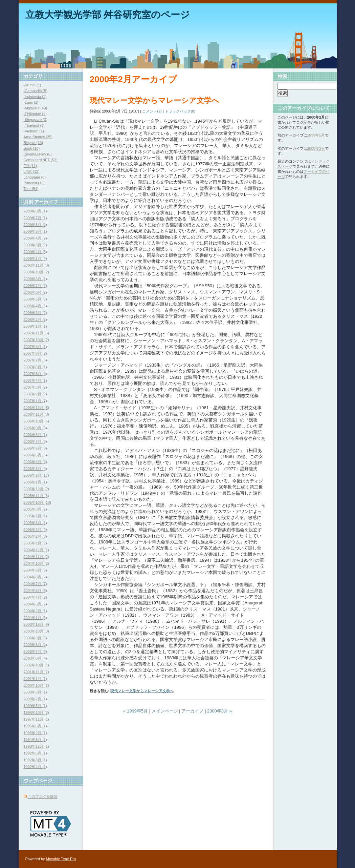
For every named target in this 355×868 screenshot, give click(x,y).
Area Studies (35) (38, 137)
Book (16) (32, 148)
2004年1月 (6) (35, 618)
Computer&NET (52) (41, 160)
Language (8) (35, 177)
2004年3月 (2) (35, 604)
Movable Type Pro (61, 859)
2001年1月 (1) (35, 679)
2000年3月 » (219, 711)
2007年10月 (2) (36, 340)
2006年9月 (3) (35, 428)
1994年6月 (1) (35, 740)
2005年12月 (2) (36, 489)
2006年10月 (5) (36, 421)
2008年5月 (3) (35, 299)
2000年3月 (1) (35, 692)
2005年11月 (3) (36, 496)
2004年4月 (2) (35, 597)
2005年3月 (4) (35, 530)
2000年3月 (316, 148)
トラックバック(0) (180, 111)
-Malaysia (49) (36, 108)
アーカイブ (192, 711)
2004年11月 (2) (36, 557)
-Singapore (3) (36, 120)
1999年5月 (316, 135)
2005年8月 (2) (35, 509)
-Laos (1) (31, 102)
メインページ (165, 711)
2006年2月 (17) (36, 475)
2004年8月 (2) (35, 577)
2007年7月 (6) (35, 360)
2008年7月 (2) (35, 286)
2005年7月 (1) (35, 516)
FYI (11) (30, 166)
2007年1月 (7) (35, 401)
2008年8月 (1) (35, 279)
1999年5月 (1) (35, 706)
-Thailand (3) (34, 125)
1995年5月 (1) (35, 726)
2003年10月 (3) (36, 631)
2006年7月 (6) (35, 441)
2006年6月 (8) (35, 448)
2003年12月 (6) (36, 624)
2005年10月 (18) (37, 502)
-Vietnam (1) (34, 131)
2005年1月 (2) (35, 543)
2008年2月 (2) (35, 319)
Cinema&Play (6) (38, 154)
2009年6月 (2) (35, 225)
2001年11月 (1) (36, 672)
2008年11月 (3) (36, 265)
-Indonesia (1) (35, 97)
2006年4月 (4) (35, 462)
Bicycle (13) (33, 143)
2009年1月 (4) (35, 259)
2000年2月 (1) (35, 699)
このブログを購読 (43, 797)
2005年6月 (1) (35, 523)
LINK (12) (32, 171)
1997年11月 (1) (36, 719)
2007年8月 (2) (35, 353)
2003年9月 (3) (35, 638)
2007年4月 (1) (35, 380)
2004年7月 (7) (35, 584)
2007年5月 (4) (35, 374)
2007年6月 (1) (35, 367)
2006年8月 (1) (35, 435)
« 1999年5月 (136, 711)
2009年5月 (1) (35, 231)
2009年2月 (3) (35, 252)
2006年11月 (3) (36, 414)
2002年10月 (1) (36, 665)
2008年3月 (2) (35, 313)
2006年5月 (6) (35, 455)
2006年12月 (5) (36, 408)
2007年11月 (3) (36, 333)
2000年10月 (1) (36, 685)
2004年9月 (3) (35, 570)
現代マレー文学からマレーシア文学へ (154, 100)
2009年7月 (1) (35, 218)
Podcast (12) (34, 183)
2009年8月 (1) (35, 211)
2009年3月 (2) (35, 245)
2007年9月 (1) (35, 347)
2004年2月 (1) (35, 611)
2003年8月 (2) (35, 645)
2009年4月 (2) (35, 238)
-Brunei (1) (32, 85)
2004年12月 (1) (36, 550)
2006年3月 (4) (35, 469)
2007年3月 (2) (35, 387)
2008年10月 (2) (36, 272)
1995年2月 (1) (35, 733)
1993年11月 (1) (36, 746)
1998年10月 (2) (36, 712)
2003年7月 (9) (35, 652)
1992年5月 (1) (35, 753)
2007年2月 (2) (35, 394)
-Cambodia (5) (36, 91)
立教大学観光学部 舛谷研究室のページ (108, 15)
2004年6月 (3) (35, 591)
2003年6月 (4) (35, 658)
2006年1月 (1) (35, 482)
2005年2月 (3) (35, 536)
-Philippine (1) (35, 114)
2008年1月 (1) (35, 326)
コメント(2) (152, 111)
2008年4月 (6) (35, 306)
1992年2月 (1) (35, 767)
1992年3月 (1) (35, 760)
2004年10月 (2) (36, 563)
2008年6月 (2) (35, 292)
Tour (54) (31, 189)
